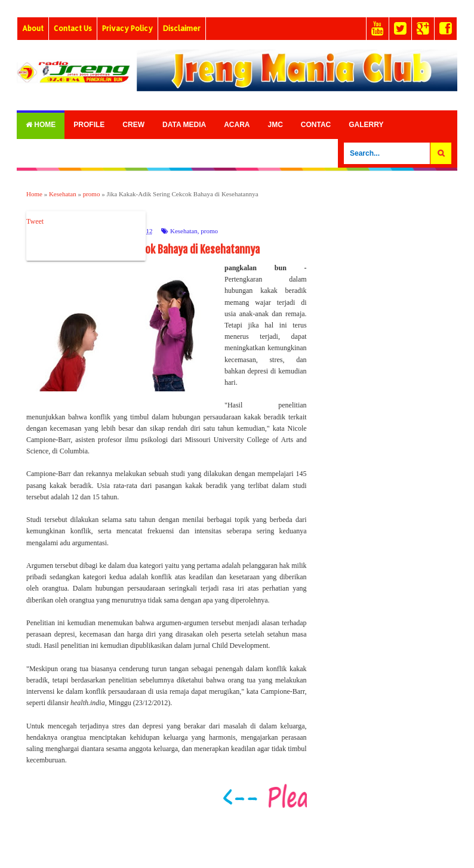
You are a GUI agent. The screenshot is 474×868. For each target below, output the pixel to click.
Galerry (366, 125)
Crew (133, 125)
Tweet (35, 221)
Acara (237, 125)
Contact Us (73, 28)
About (33, 28)
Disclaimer (182, 28)
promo (209, 231)
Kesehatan (184, 231)
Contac (316, 125)
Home (41, 125)
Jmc (275, 125)
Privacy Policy (127, 28)
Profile (89, 125)
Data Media (184, 125)
